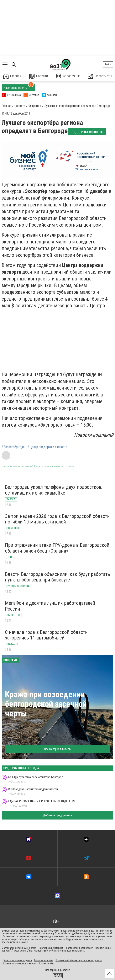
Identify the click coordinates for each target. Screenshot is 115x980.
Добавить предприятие (57, 815)
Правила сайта (46, 964)
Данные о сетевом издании (17, 960)
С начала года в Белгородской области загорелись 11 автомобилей (46, 635)
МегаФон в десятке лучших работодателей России (50, 606)
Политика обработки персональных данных (79, 960)
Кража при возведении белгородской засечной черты (46, 704)
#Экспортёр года (13, 447)
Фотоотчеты (100, 76)
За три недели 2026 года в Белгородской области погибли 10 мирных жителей (57, 519)
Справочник (68, 76)
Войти (108, 64)
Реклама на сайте (44, 960)
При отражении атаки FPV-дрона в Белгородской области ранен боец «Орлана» (57, 548)
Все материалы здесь (57, 749)
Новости (39, 76)
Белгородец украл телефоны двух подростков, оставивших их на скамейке (54, 490)
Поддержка (51, 970)
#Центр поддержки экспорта (47, 447)
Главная (12, 76)
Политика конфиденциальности (19, 964)
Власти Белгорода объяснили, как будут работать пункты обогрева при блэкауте (57, 577)
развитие (65, 970)
